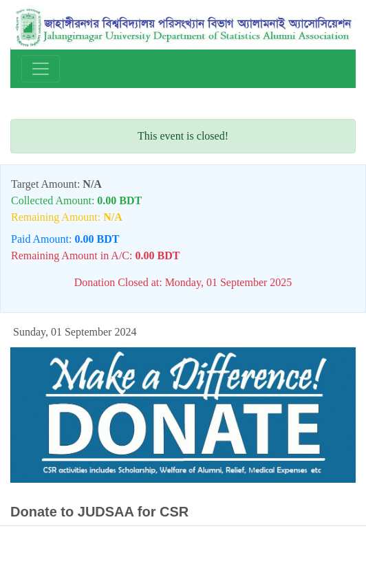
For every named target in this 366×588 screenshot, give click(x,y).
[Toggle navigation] (41, 69)
